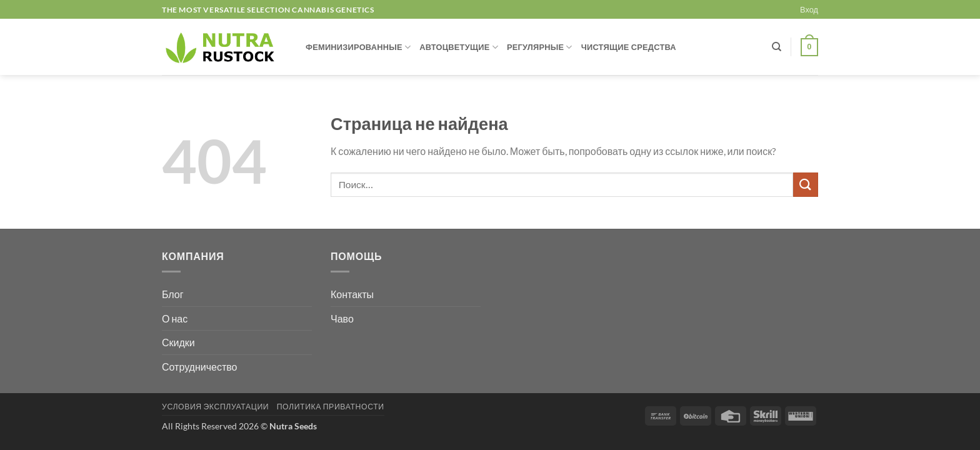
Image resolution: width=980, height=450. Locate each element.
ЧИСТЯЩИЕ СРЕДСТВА (629, 47)
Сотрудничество (200, 367)
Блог (173, 294)
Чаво (342, 318)
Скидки (178, 342)
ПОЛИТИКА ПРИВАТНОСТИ (331, 407)
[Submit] (806, 185)
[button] (809, 9)
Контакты (352, 294)
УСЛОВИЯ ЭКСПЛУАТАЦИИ (215, 407)
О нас (175, 318)
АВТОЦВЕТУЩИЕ (459, 47)
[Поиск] (777, 47)
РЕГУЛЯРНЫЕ (540, 47)
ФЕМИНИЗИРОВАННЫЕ (358, 47)
